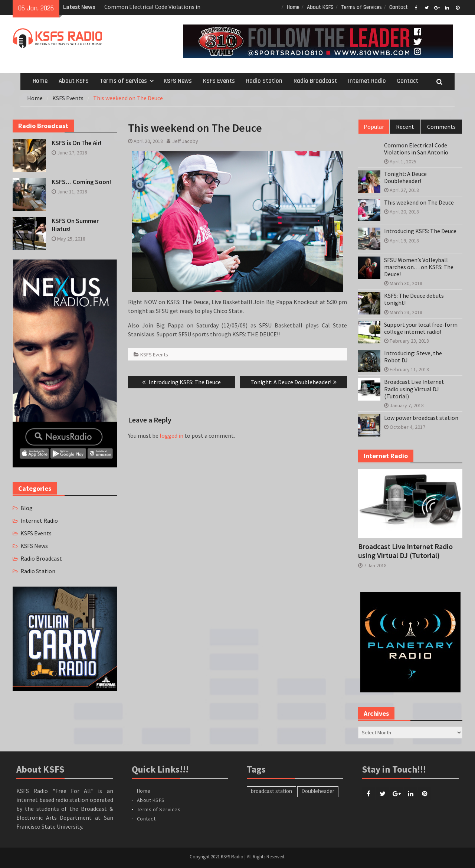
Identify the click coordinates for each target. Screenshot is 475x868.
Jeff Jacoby (185, 141)
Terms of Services (361, 7)
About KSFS (320, 7)
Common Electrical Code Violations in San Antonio (416, 149)
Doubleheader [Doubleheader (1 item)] (318, 791)
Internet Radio (367, 81)
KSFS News (178, 81)
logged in (171, 435)
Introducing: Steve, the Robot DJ (413, 357)
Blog (27, 508)
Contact (399, 7)
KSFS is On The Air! (76, 143)
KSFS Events (219, 81)
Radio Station (264, 81)
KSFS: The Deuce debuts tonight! (414, 299)
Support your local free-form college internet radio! (421, 328)
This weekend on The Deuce (419, 203)
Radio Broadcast (315, 81)
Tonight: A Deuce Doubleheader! (405, 177)
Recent (405, 127)
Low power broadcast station (421, 418)
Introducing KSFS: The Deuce (420, 231)
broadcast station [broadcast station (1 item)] (271, 791)
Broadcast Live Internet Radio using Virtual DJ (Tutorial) (414, 389)
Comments (441, 127)
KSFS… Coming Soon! (81, 182)
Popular (374, 127)
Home (293, 7)
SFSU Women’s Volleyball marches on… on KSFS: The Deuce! (419, 267)
